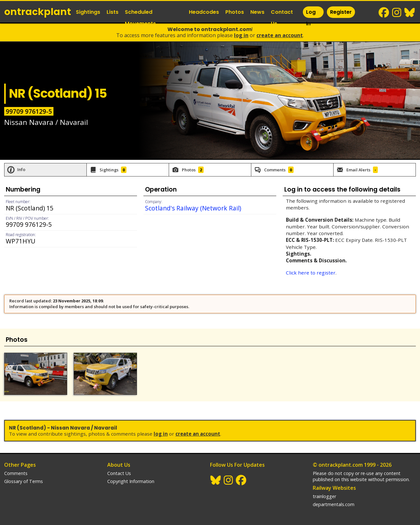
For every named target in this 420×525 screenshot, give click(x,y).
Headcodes (204, 12)
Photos (235, 12)
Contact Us (282, 18)
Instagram (397, 12)
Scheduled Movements (140, 18)
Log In (311, 18)
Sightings (88, 12)
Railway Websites (334, 488)
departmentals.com (334, 504)
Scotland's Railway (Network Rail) (193, 208)
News (257, 12)
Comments (16, 473)
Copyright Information (131, 481)
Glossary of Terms (24, 481)
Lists (113, 12)
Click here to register (311, 273)
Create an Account (280, 35)
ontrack (38, 12)
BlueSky (410, 12)
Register (341, 12)
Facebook (384, 12)
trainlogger (324, 496)
